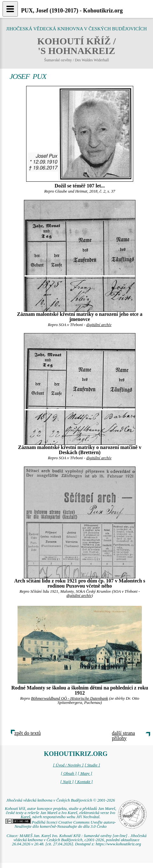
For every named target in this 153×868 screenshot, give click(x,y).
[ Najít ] (67, 782)
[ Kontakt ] (84, 782)
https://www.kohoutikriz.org (118, 844)
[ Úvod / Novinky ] (68, 765)
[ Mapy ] (85, 773)
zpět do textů (28, 733)
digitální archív (99, 325)
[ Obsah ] (69, 773)
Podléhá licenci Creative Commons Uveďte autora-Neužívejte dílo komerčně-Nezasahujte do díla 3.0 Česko (61, 824)
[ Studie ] (92, 765)
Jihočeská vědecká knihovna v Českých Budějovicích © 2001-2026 (60, 800)
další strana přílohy (123, 736)
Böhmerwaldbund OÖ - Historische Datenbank (69, 698)
